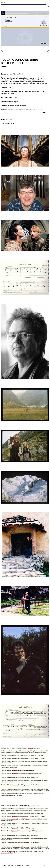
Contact (27, 865)
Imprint (10, 865)
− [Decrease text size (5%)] (42, 865)
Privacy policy (19, 865)
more (44, 113)
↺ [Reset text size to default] (44, 865)
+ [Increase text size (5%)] (47, 865)
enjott (3, 2)
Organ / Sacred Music (16, 74)
